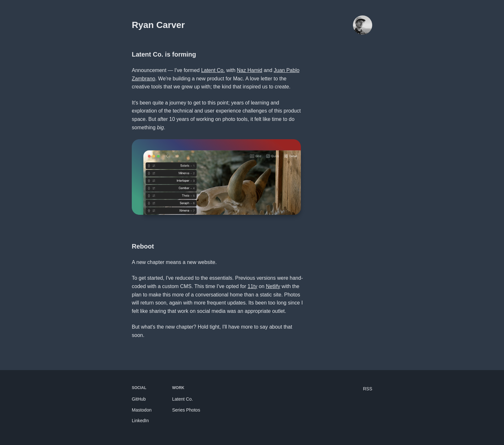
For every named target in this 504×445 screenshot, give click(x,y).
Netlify (273, 286)
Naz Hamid (250, 70)
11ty (252, 286)
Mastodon (142, 410)
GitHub (139, 399)
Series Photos (186, 410)
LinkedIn (140, 421)
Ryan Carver (158, 25)
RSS (368, 389)
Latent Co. (213, 70)
